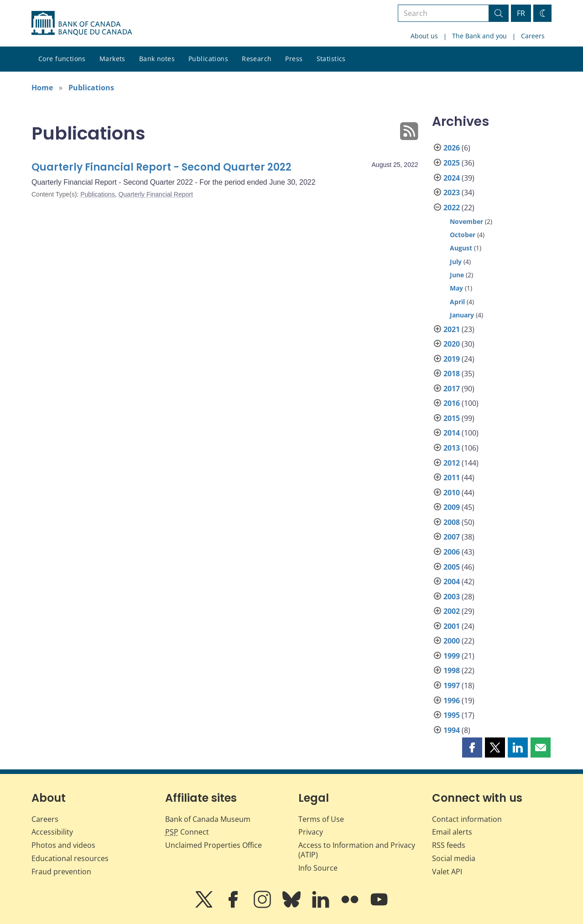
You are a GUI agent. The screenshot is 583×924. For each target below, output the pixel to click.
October (463, 235)
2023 (452, 192)
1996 (452, 701)
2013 (452, 448)
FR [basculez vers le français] (521, 13)
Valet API (447, 872)
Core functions (62, 59)
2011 (452, 478)
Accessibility (52, 832)
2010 (452, 493)
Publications (208, 59)
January (462, 315)
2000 (452, 641)
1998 (452, 670)
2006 (452, 552)
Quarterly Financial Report (155, 194)
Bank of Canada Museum (208, 819)
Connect (187, 832)
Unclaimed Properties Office (213, 845)
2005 (452, 567)
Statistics (331, 59)
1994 (452, 730)
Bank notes (157, 59)
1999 (452, 656)
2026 (452, 148)
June (457, 275)
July (456, 262)
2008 (452, 522)
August (461, 248)
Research (257, 59)
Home (42, 88)
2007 (452, 537)
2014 (452, 433)
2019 (452, 359)
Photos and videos (63, 845)
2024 (452, 178)
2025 (452, 163)
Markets (112, 59)
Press (294, 59)
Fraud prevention (61, 872)
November (466, 221)
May (456, 288)
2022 (452, 208)
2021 (452, 329)
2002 (452, 611)
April (457, 302)
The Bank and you (479, 36)
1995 (452, 715)
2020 (452, 344)
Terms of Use (321, 819)
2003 (452, 597)
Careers (533, 36)
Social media (454, 858)
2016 (452, 403)
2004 (452, 581)
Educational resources (70, 858)
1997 (452, 685)
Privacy (311, 832)
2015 (452, 418)
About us (424, 36)
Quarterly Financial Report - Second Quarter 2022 (161, 167)
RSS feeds (449, 845)
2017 (452, 389)
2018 (452, 374)
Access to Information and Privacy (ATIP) (357, 850)
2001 (452, 626)
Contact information (467, 819)
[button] (472, 748)
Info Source (318, 868)
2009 (452, 507)
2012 (452, 463)
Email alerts (452, 832)
